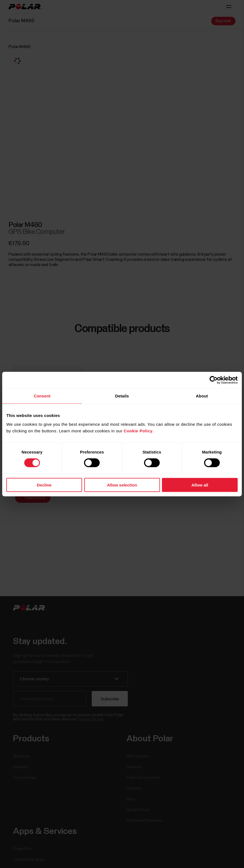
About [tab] (202, 396)
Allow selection (122, 485)
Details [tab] (122, 396)
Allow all (200, 485)
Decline (44, 485)
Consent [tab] (42, 396)
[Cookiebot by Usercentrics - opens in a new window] (214, 380)
